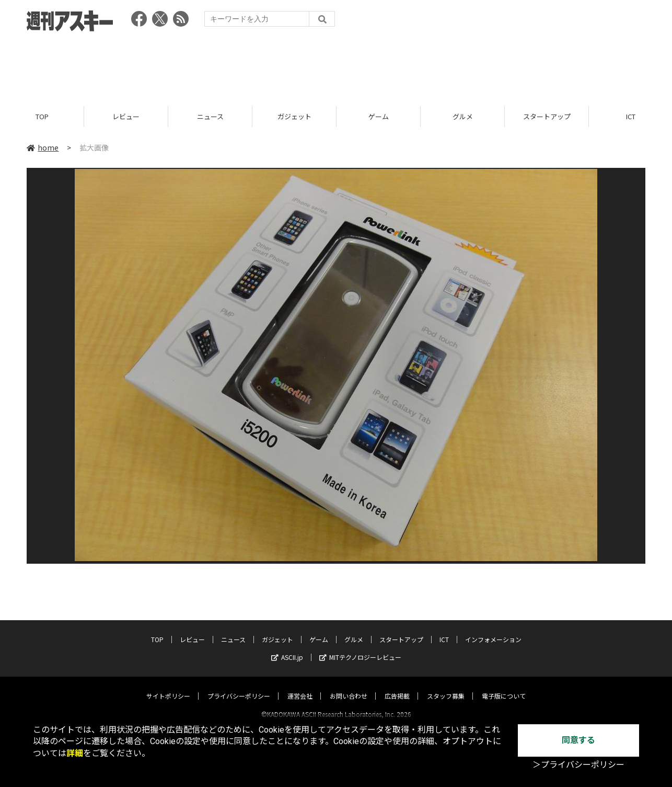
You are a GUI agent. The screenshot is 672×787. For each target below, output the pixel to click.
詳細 (75, 753)
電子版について (504, 686)
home (43, 147)
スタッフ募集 (446, 686)
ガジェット (294, 116)
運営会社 (300, 686)
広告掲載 (397, 686)
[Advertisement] (336, 65)
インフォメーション (493, 630)
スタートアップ (547, 116)
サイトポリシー (168, 686)
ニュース (210, 116)
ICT (444, 630)
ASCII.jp (287, 648)
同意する (578, 740)
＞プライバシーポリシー (578, 765)
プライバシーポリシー (239, 686)
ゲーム (379, 116)
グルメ (463, 116)
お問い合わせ (349, 686)
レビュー (126, 116)
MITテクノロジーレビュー (360, 648)
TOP (42, 116)
